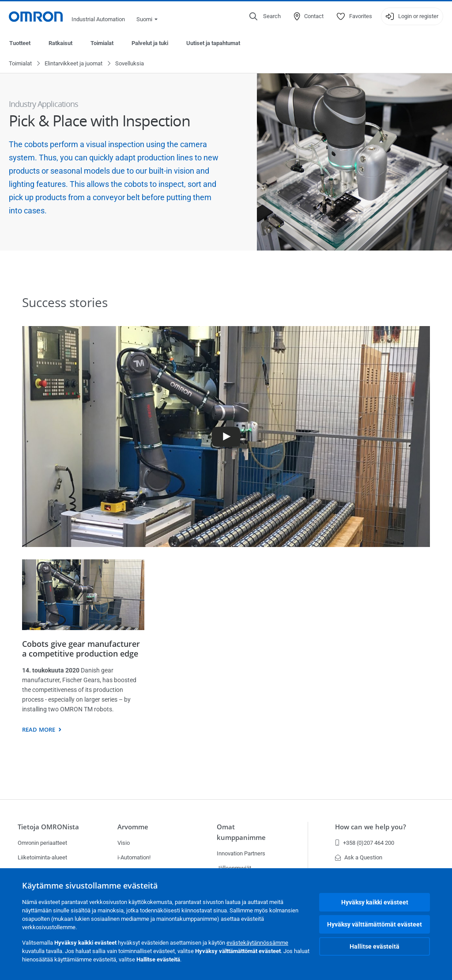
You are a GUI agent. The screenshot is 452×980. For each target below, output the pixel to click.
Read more (39, 730)
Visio (124, 843)
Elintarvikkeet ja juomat (73, 64)
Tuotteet (20, 43)
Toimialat (102, 43)
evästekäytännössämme (257, 943)
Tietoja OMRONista (48, 827)
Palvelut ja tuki (150, 43)
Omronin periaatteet (42, 843)
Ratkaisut (60, 43)
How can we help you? (371, 827)
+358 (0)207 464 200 (365, 843)
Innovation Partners (241, 853)
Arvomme (133, 827)
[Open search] (265, 16)
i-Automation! (134, 857)
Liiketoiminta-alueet (42, 857)
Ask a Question (359, 857)
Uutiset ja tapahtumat (213, 43)
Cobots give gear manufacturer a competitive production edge (81, 649)
